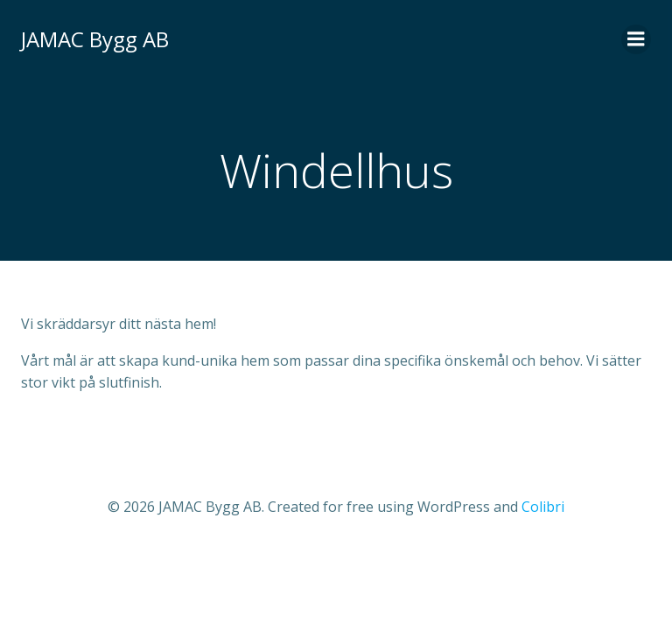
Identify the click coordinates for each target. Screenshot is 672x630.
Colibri (543, 507)
